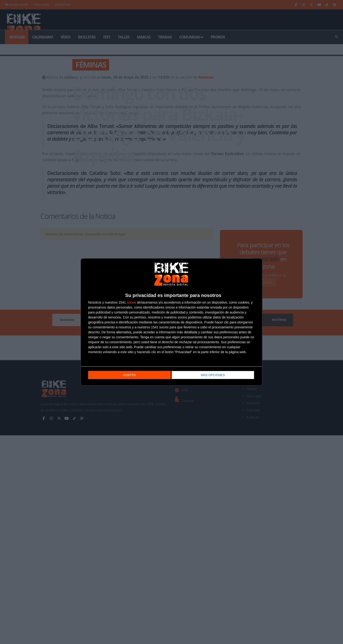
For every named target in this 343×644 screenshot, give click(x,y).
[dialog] (171, 322)
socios (131, 303)
